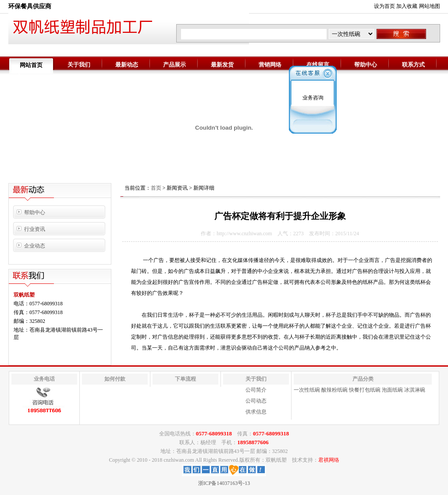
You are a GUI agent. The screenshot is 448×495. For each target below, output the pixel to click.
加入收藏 (407, 6)
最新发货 (222, 65)
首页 (156, 188)
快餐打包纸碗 (365, 390)
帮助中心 (366, 65)
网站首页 (31, 65)
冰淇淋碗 (415, 390)
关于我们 (79, 65)
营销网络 (270, 65)
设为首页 (384, 6)
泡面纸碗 (392, 390)
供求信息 (256, 412)
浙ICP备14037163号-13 (224, 483)
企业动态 (35, 246)
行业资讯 (35, 229)
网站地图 (430, 6)
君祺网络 (329, 460)
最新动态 (127, 65)
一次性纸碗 (307, 390)
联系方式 (413, 65)
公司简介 (256, 390)
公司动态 (256, 401)
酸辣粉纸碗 (334, 390)
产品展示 (174, 65)
